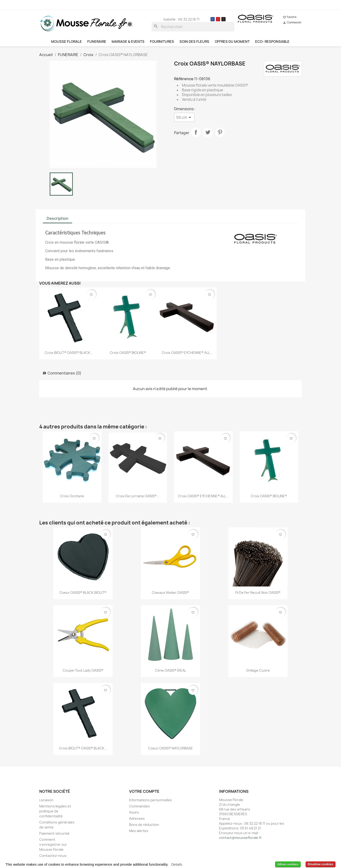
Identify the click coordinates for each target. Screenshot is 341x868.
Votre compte (144, 791)
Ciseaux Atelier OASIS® (170, 593)
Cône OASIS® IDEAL (170, 670)
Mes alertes (139, 831)
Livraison (46, 800)
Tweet (208, 132)
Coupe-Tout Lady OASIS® (83, 670)
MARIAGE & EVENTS (128, 42)
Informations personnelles (151, 800)
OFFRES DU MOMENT (232, 42)
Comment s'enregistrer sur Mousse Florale (53, 844)
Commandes (139, 806)
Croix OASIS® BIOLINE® (128, 353)
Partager (196, 132)
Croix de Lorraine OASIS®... (138, 496)
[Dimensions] (184, 117)
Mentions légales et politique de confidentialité (55, 811)
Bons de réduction (144, 825)
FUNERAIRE (97, 42)
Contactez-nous (53, 856)
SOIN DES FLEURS (194, 42)
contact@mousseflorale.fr (240, 838)
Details (177, 864)
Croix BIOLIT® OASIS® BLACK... (69, 353)
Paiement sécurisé (54, 833)
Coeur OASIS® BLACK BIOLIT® (83, 593)
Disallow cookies (321, 864)
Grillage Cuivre (258, 670)
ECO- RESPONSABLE (272, 42)
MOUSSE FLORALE (66, 42)
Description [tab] (57, 218)
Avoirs (134, 812)
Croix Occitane (72, 496)
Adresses (137, 818)
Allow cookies (288, 864)
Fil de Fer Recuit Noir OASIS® (258, 593)
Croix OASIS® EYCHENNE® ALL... (187, 353)
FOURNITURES (162, 42)
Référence (184, 79)
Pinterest (220, 132)
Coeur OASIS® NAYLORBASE (170, 748)
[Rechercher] (193, 27)
